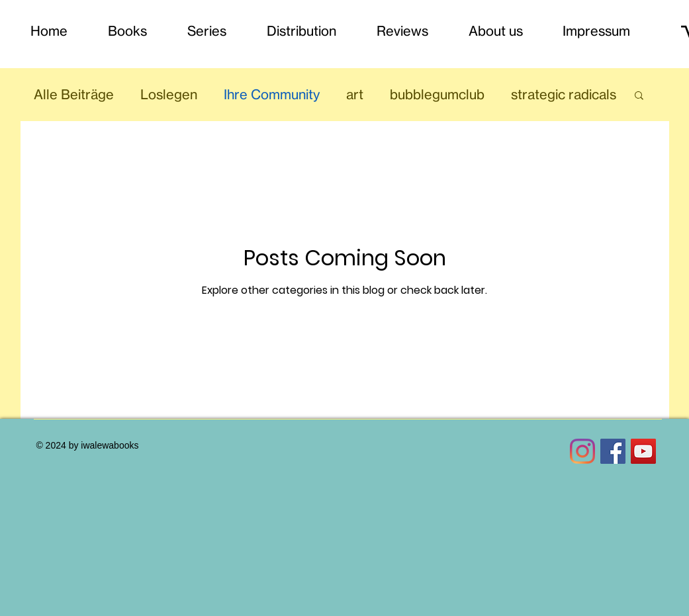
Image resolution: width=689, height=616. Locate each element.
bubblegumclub (437, 94)
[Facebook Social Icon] (613, 451)
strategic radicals (564, 94)
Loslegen (169, 94)
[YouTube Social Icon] (643, 451)
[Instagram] (582, 451)
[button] (639, 96)
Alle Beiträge (74, 94)
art (355, 94)
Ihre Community (272, 94)
